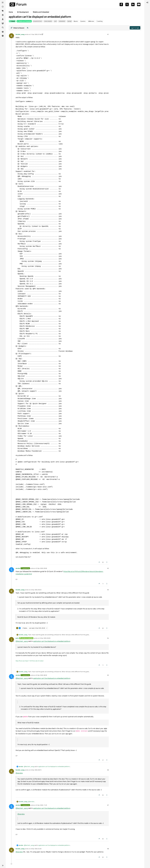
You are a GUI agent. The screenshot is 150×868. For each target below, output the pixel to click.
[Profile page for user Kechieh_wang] (11, 36)
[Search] (3, 27)
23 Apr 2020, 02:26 (36, 849)
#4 (108, 638)
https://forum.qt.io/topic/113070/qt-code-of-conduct (30, 661)
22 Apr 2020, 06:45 (36, 590)
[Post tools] (107, 562)
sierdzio (18, 568)
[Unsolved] (3, 36)
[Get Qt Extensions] (3, 32)
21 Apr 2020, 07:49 (36, 34)
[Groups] (3, 23)
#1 (108, 34)
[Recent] (3, 7)
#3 (108, 590)
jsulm (17, 638)
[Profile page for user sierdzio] (11, 570)
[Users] (3, 19)
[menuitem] (147, 2)
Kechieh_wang (20, 34)
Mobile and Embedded (24, 21)
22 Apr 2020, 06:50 (45, 638)
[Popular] (3, 15)
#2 (108, 568)
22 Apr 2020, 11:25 (41, 805)
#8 (108, 849)
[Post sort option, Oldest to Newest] (17, 28)
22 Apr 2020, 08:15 (36, 770)
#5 (108, 675)
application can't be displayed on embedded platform (52, 641)
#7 (108, 805)
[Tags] (3, 11)
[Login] (147, 2)
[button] (3, 866)
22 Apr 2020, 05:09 (41, 568)
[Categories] (3, 2)
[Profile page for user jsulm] (11, 640)
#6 (108, 770)
